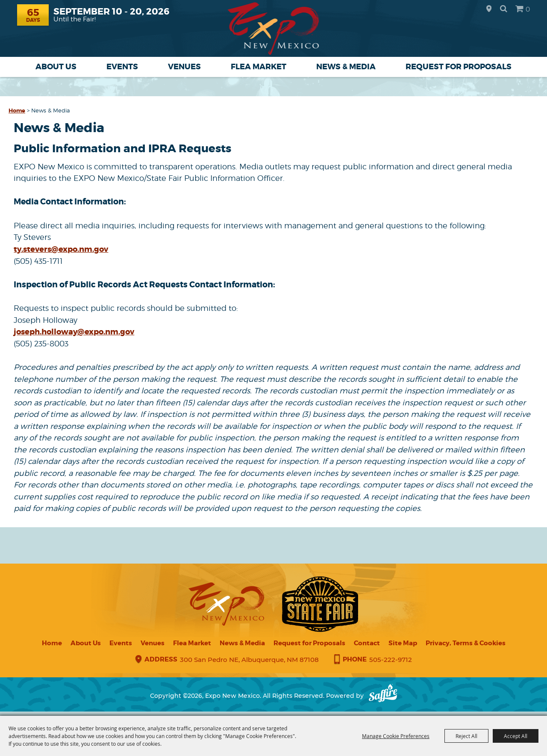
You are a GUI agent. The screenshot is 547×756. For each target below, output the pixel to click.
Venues (184, 67)
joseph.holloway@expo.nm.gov (74, 332)
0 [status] (528, 9)
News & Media (346, 67)
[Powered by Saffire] (383, 696)
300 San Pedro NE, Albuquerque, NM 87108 (249, 660)
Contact (367, 643)
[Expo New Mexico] (274, 28)
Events (122, 67)
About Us (56, 67)
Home (17, 111)
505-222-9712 (391, 660)
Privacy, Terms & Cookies (466, 643)
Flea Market (259, 67)
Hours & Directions (489, 9)
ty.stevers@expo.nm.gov (61, 249)
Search (504, 9)
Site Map (403, 643)
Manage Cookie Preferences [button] (396, 736)
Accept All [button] (516, 736)
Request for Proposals (459, 67)
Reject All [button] (466, 736)
